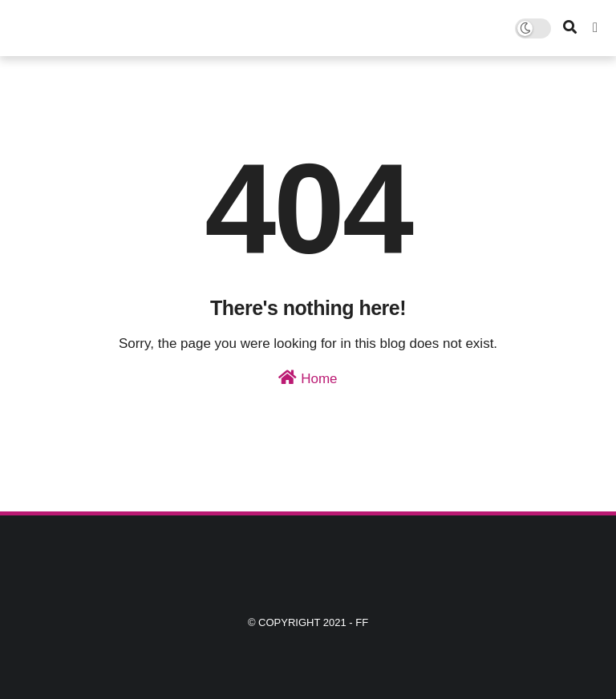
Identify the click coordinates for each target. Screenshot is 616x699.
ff (362, 622)
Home (308, 378)
